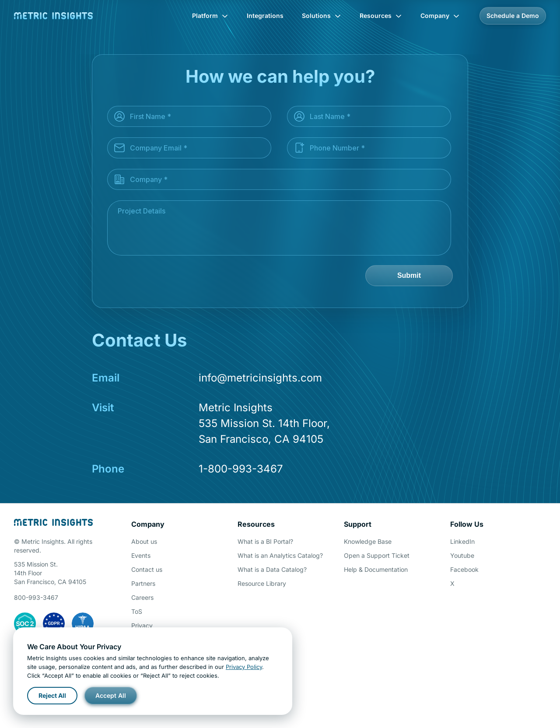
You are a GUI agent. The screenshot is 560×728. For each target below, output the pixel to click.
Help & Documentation (376, 569)
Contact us (147, 569)
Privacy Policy (244, 667)
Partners (143, 583)
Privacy (142, 625)
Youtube (462, 555)
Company (440, 16)
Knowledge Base (368, 541)
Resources (381, 16)
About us (144, 541)
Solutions (322, 16)
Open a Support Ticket (377, 555)
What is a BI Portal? (265, 541)
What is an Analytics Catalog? (280, 555)
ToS (137, 611)
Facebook (464, 569)
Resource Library (262, 583)
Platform (210, 16)
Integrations (265, 16)
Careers (142, 597)
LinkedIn (462, 541)
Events (141, 555)
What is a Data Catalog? (272, 569)
